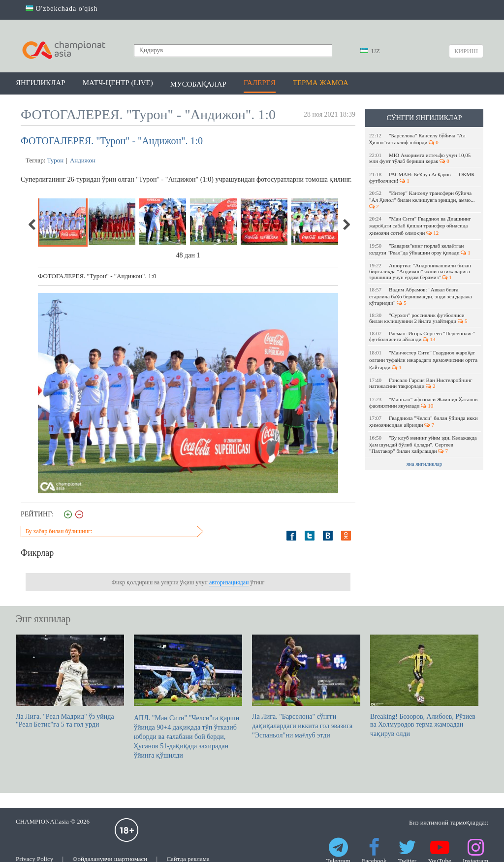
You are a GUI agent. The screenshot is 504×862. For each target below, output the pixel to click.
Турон (56, 160)
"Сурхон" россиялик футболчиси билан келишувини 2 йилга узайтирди (418, 318)
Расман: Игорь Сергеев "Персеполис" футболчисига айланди (422, 336)
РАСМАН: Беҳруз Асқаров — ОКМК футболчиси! (422, 177)
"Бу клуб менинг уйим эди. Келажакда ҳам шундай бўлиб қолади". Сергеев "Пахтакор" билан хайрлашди (423, 444)
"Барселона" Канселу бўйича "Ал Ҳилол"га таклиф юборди (417, 139)
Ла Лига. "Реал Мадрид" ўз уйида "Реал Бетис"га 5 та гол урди (70, 681)
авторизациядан (229, 582)
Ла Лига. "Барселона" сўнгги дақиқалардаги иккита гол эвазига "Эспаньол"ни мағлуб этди (306, 687)
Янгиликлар (41, 83)
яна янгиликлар (425, 464)
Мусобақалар (198, 84)
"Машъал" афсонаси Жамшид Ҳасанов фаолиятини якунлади (423, 402)
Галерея (260, 83)
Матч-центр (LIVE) (118, 83)
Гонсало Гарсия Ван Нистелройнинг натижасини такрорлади (421, 383)
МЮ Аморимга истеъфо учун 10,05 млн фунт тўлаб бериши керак (420, 158)
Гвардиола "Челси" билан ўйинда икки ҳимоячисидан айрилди (424, 421)
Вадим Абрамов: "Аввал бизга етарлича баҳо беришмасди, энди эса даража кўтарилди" (421, 296)
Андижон (83, 160)
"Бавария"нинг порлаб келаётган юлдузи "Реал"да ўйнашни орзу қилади (420, 249)
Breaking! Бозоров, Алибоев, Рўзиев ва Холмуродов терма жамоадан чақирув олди (424, 686)
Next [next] (346, 224)
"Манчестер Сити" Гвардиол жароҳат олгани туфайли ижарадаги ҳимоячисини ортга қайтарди (423, 360)
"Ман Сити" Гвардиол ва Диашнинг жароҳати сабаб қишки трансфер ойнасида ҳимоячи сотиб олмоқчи (420, 226)
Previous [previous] (32, 224)
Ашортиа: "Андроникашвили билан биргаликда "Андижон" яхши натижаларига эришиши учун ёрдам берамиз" (420, 271)
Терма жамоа (321, 83)
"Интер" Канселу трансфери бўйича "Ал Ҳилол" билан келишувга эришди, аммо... (423, 200)
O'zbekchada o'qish (62, 9)
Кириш (466, 51)
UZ (370, 51)
